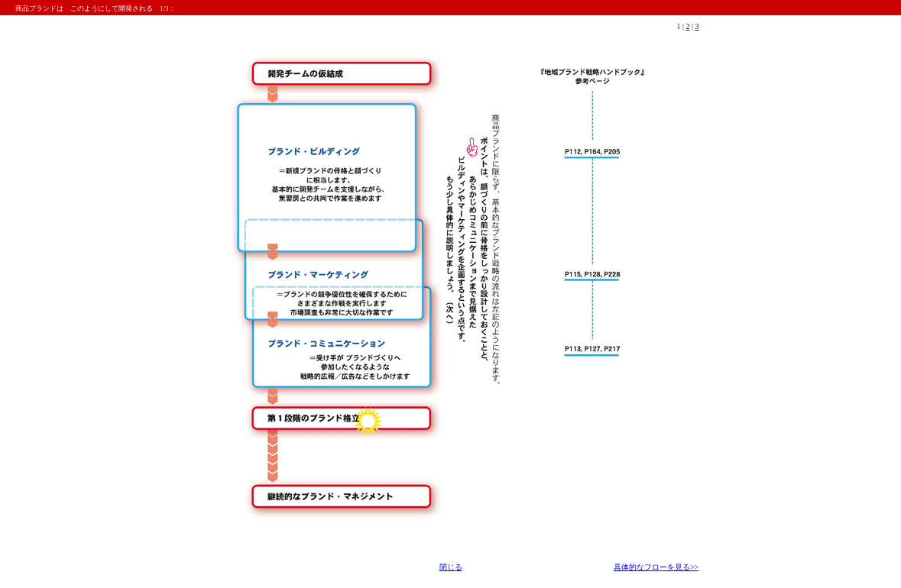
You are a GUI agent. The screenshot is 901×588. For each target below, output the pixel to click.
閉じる (451, 567)
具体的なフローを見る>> (656, 567)
